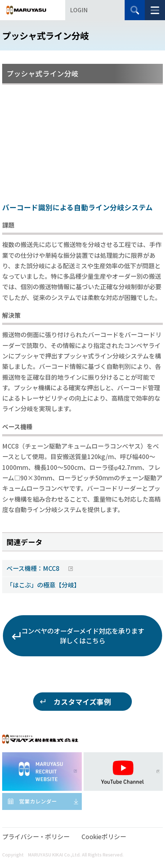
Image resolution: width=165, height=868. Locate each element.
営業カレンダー (38, 801)
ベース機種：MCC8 (34, 568)
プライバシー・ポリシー (36, 836)
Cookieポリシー (104, 836)
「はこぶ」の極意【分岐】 (43, 585)
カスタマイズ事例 (82, 702)
